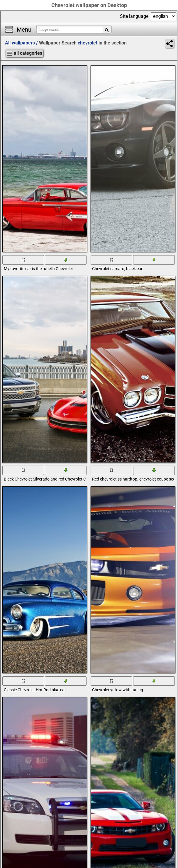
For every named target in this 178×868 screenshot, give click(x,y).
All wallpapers (20, 43)
